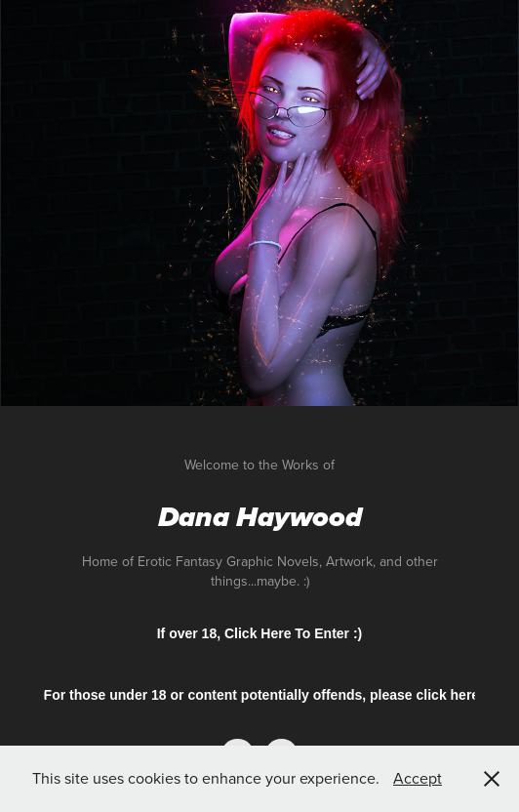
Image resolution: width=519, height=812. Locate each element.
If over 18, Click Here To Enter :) (260, 633)
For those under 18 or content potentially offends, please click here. (260, 695)
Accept (418, 778)
